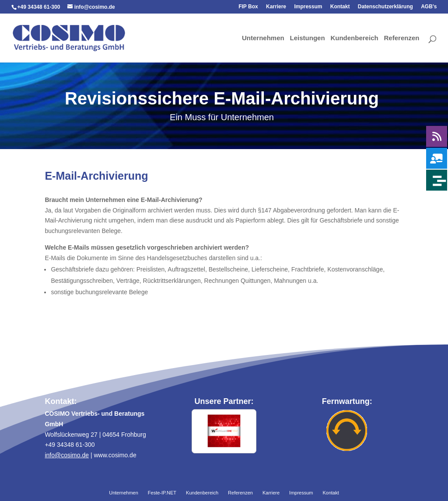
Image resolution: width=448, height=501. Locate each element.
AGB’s (429, 7)
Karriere (276, 7)
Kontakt (340, 7)
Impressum (308, 7)
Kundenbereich (354, 38)
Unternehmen (263, 38)
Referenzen (402, 38)
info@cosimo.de (67, 455)
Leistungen (308, 38)
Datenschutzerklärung (385, 7)
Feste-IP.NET (162, 493)
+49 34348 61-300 (39, 7)
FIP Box (248, 7)
